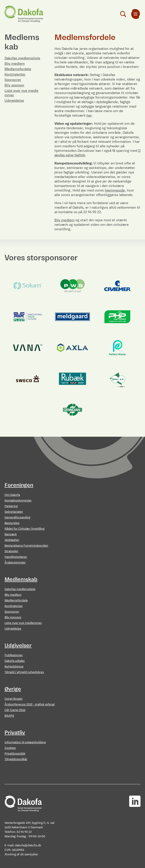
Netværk (11, 534)
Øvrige (13, 689)
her (89, 115)
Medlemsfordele (18, 69)
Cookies (10, 748)
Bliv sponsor (14, 85)
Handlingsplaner (16, 557)
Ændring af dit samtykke (21, 854)
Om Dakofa (12, 495)
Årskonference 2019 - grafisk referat (30, 704)
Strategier (11, 551)
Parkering (11, 506)
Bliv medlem (15, 63)
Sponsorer (13, 80)
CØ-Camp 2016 (15, 710)
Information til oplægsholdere (25, 742)
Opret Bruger (14, 699)
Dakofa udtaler (15, 661)
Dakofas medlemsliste (22, 58)
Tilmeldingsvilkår (16, 759)
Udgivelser (18, 645)
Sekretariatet (14, 512)
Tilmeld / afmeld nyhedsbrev (24, 672)
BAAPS (9, 716)
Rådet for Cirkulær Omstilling (25, 529)
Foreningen (19, 485)
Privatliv (15, 732)
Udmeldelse (14, 100)
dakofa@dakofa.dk (28, 845)
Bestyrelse (12, 523)
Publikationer (14, 655)
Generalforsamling (17, 517)
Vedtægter (12, 540)
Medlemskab (21, 579)
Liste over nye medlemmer (23, 623)
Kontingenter (15, 74)
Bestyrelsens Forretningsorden (26, 546)
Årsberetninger (15, 562)
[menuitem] (136, 14)
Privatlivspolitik (15, 754)
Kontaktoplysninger (18, 500)
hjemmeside (115, 190)
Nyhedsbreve (14, 666)
